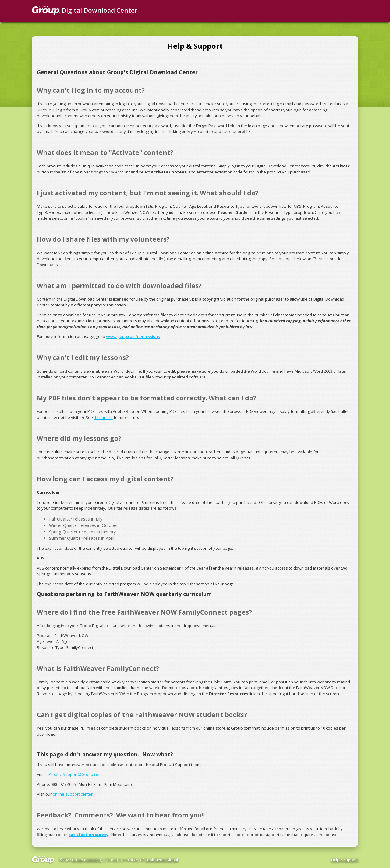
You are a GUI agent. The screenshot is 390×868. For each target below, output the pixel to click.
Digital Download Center (85, 10)
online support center (73, 794)
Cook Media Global (161, 860)
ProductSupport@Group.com (75, 774)
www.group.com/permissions (133, 336)
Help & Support (345, 860)
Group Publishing (87, 860)
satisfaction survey (89, 835)
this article (103, 417)
